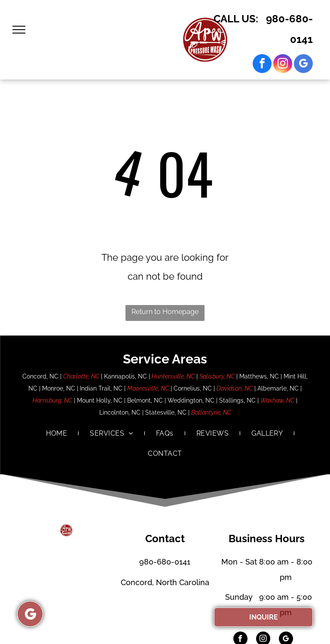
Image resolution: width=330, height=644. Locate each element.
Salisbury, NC (217, 376)
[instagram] (283, 65)
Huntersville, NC (173, 376)
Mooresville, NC (148, 388)
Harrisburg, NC (52, 400)
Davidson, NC (235, 388)
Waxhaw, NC (277, 400)
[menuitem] (57, 433)
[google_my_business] (303, 65)
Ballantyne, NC (211, 412)
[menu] (19, 30)
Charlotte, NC (81, 376)
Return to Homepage (165, 312)
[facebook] (262, 65)
